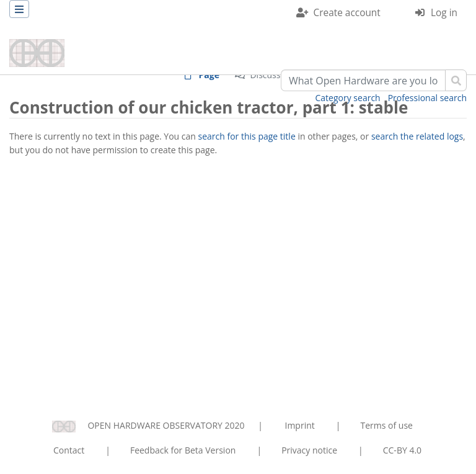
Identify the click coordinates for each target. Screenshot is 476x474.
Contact (69, 450)
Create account (347, 13)
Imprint (300, 425)
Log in (444, 13)
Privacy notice (309, 450)
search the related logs (417, 136)
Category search (348, 98)
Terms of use (386, 425)
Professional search (427, 98)
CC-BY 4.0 (402, 450)
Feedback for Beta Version (183, 450)
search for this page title (247, 136)
